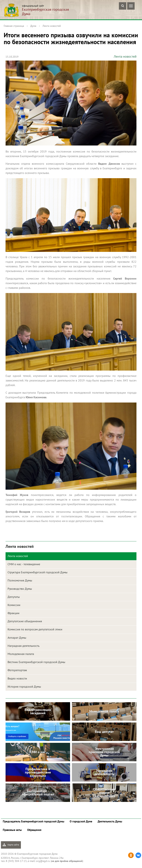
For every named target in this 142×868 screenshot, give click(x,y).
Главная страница (14, 26)
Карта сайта (11, 845)
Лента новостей (52, 26)
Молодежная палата (21, 654)
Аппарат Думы (17, 638)
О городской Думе (81, 821)
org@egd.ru (43, 861)
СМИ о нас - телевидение (24, 564)
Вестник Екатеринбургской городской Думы (36, 662)
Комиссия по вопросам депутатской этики (35, 629)
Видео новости (17, 678)
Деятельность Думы (110, 821)
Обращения (34, 830)
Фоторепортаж (17, 670)
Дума (33, 26)
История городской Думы (24, 686)
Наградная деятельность (23, 646)
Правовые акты (12, 830)
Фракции (13, 613)
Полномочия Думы (20, 580)
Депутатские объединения (25, 621)
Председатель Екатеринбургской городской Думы (34, 821)
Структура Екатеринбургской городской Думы (38, 572)
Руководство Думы (20, 589)
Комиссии (14, 605)
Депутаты (14, 597)
